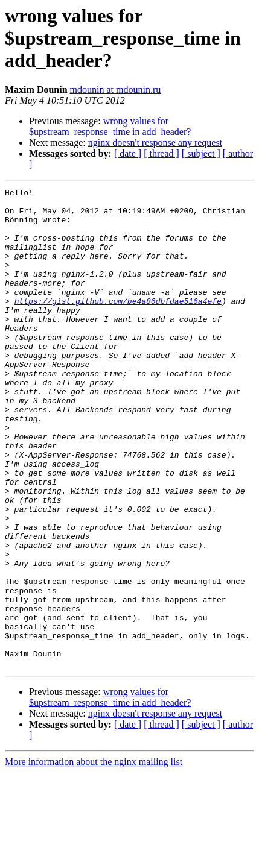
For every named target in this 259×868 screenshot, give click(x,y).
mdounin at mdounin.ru (116, 90)
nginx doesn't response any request (155, 143)
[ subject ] (201, 153)
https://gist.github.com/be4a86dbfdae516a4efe (118, 324)
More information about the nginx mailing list (94, 857)
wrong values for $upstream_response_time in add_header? (110, 126)
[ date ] (128, 153)
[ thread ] (161, 153)
